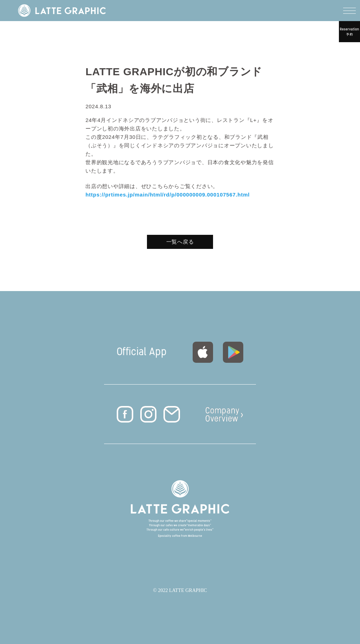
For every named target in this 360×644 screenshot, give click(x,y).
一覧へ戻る (180, 242)
